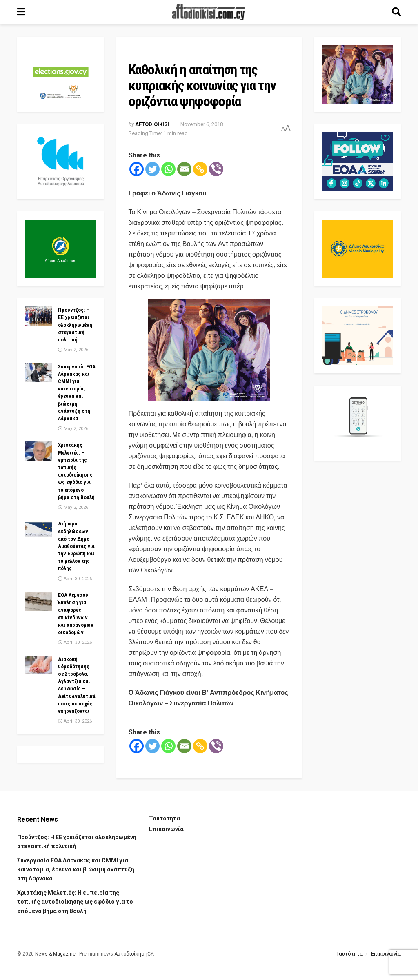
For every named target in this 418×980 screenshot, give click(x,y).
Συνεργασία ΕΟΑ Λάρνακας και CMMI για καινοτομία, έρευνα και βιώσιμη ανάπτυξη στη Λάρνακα (76, 870)
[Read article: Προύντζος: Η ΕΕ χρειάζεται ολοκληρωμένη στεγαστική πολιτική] (39, 316)
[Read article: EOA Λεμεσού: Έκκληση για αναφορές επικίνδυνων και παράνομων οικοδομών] (39, 601)
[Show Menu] (21, 12)
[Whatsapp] (168, 169)
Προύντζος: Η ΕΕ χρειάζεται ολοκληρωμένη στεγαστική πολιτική (75, 325)
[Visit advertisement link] (209, 350)
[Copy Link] (200, 169)
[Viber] (216, 169)
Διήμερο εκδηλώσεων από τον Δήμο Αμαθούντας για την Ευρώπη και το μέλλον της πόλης (76, 546)
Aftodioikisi (152, 124)
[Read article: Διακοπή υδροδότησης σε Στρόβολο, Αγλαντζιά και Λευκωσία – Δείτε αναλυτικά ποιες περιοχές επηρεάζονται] (39, 665)
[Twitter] (152, 169)
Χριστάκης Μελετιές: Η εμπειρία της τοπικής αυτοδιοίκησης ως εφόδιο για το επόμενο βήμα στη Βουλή (75, 902)
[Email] (184, 169)
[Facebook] (137, 169)
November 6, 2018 (202, 124)
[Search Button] (396, 12)
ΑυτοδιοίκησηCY (134, 954)
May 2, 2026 (73, 350)
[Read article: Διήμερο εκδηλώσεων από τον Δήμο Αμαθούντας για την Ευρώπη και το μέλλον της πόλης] (39, 530)
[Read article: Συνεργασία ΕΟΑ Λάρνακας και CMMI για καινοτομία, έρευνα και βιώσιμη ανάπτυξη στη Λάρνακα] (39, 372)
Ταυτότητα (165, 818)
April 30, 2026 (75, 579)
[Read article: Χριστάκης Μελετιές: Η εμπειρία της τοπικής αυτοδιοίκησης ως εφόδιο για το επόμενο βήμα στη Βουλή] (39, 451)
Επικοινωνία (166, 829)
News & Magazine (55, 954)
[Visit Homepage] (209, 12)
